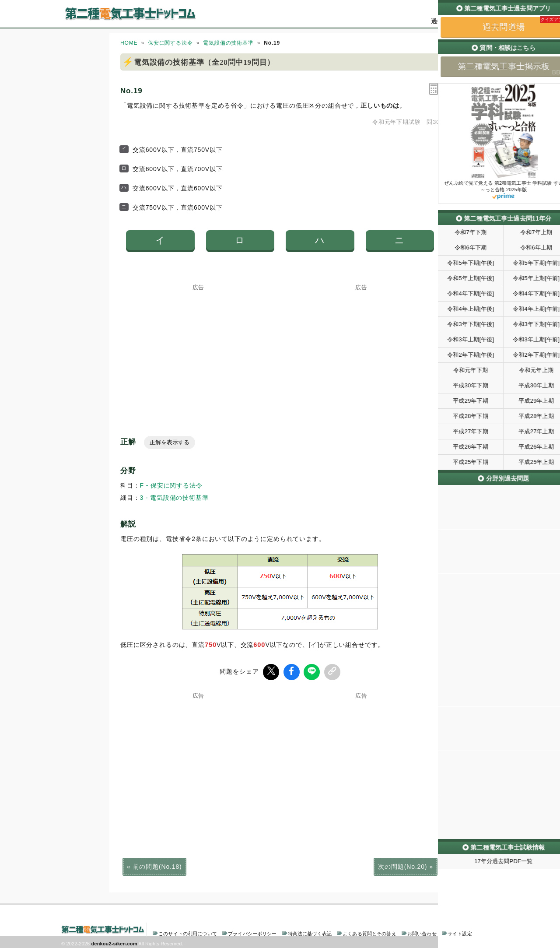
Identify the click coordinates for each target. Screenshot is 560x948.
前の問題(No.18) (157, 865)
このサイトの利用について (188, 932)
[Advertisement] (199, 345)
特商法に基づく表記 (310, 932)
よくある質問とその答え (369, 932)
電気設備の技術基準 (228, 43)
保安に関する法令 (170, 43)
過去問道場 (446, 21)
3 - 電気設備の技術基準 (174, 498)
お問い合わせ (422, 932)
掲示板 (483, 21)
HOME (129, 43)
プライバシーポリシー (252, 932)
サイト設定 (460, 932)
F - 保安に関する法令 (171, 485)
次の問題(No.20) (402, 865)
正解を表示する (170, 442)
